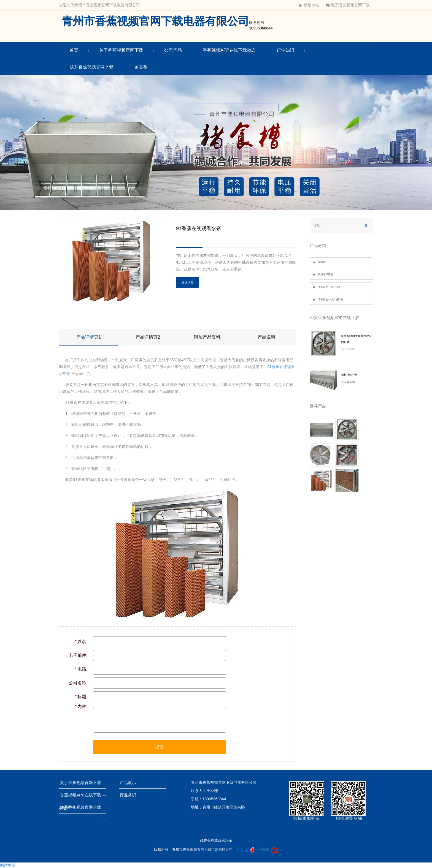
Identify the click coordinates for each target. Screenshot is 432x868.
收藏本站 (309, 5)
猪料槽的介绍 (349, 375)
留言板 (141, 67)
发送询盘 (188, 282)
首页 (74, 50)
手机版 (264, 849)
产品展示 (130, 783)
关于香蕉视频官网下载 (121, 50)
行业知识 (285, 50)
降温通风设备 (326, 274)
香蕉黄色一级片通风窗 (331, 300)
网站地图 (8, 865)
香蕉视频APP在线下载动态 (229, 50)
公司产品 (173, 50)
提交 (160, 747)
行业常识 (130, 795)
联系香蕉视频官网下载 (348, 5)
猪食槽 (322, 262)
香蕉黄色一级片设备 (329, 287)
